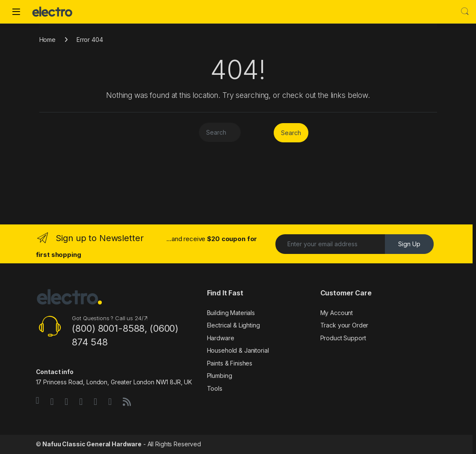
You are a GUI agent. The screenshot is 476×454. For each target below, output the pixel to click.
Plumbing (220, 376)
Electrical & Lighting (234, 325)
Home (47, 40)
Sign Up (409, 244)
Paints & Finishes (230, 363)
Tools (215, 388)
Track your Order (344, 325)
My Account (337, 313)
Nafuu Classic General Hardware (92, 444)
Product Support (343, 338)
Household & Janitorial (238, 350)
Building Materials (231, 313)
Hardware (221, 338)
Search (465, 12)
